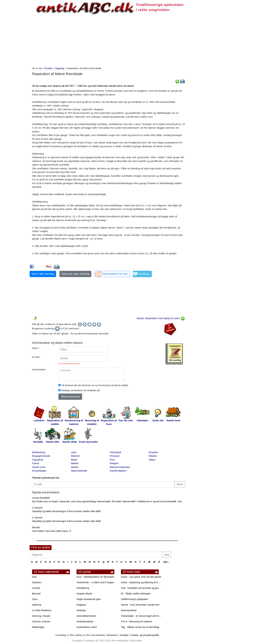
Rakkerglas (38, 627)
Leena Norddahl (41, 498)
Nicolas (36, 527)
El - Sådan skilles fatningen (136, 593)
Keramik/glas (39, 471)
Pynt (112, 460)
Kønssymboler (129, 610)
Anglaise (81, 605)
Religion (114, 463)
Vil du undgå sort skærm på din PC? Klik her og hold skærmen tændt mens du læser (83, 86)
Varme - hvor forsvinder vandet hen (140, 605)
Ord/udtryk (116, 452)
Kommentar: (39, 369)
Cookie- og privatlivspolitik (145, 635)
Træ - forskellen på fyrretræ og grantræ (142, 588)
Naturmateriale (79, 471)
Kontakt (124, 635)
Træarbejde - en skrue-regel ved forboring (142, 616)
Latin (74, 452)
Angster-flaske (84, 593)
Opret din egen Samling (75, 274)
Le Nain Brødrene (42, 610)
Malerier (75, 456)
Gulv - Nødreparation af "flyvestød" (96, 577)
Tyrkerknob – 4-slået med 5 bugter (95, 582)
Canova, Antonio (41, 621)
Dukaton (37, 582)
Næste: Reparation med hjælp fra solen (161, 318)
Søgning (60, 68)
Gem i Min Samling (43, 274)
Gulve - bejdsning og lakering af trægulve (142, 582)
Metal (74, 460)
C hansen (37, 508)
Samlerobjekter (118, 471)
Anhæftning (83, 588)
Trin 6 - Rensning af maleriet (136, 621)
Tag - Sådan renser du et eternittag (140, 627)
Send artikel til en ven (115, 274)
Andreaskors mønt (87, 627)
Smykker (153, 452)
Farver (36, 463)
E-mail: (36, 357)
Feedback (144, 274)
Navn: (36, 348)
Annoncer (112, 635)
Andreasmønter (85, 621)
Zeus (35, 599)
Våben (152, 460)
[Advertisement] (16, 50)
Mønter (75, 467)
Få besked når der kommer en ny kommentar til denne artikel (95, 385)
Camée (36, 588)
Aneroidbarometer (86, 616)
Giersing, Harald (41, 616)
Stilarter (153, 456)
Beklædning (39, 452)
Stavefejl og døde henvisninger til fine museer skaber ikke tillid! (66, 511)
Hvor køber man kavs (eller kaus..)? (52, 531)
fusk (34, 577)
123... (166, 562)
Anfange (81, 610)
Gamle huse (39, 467)
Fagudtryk (38, 460)
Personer (115, 456)
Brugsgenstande (41, 456)
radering (37, 605)
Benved (36, 593)
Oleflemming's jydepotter (135, 599)
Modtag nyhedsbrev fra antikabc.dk (81, 390)
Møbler (75, 463)
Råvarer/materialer (120, 467)
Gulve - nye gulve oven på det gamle (141, 577)
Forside (48, 68)
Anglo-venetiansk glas (89, 599)
